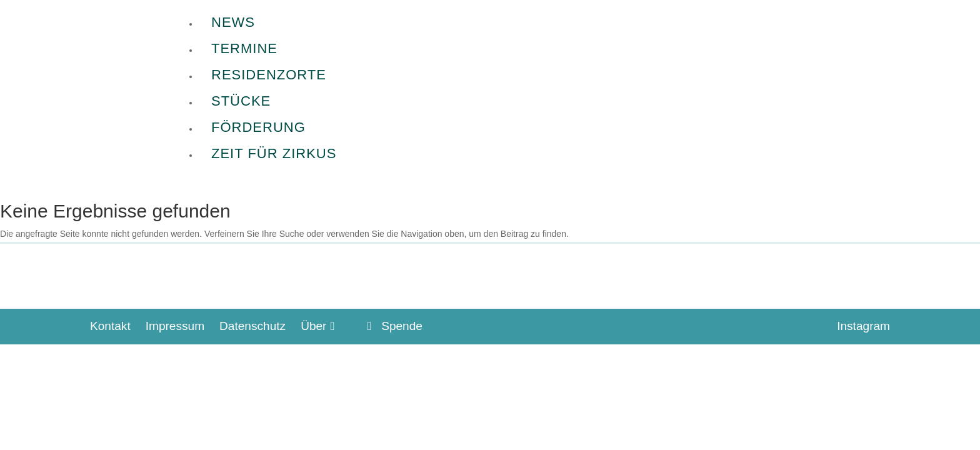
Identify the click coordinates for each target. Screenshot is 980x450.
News (233, 22)
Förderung (258, 127)
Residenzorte (269, 75)
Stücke (241, 101)
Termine (244, 48)
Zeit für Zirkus (274, 153)
